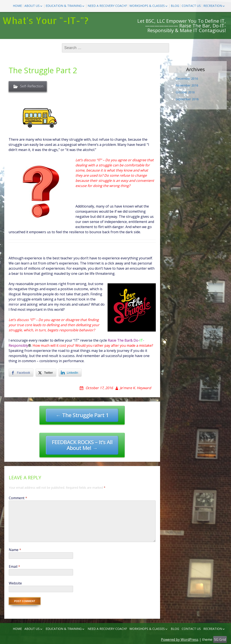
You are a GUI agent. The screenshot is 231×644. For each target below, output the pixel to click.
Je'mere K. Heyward (135, 388)
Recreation (213, 6)
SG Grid (220, 640)
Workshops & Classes (147, 6)
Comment (18, 498)
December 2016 (187, 78)
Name (15, 550)
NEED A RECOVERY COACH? (107, 6)
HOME (17, 6)
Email (14, 566)
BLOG (175, 6)
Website (15, 583)
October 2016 (185, 92)
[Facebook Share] (21, 373)
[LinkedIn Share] (70, 373)
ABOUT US (32, 6)
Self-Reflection (32, 86)
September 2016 (187, 99)
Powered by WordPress (180, 640)
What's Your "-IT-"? (45, 20)
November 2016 (187, 85)
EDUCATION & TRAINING (64, 6)
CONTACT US (191, 6)
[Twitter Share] (46, 373)
